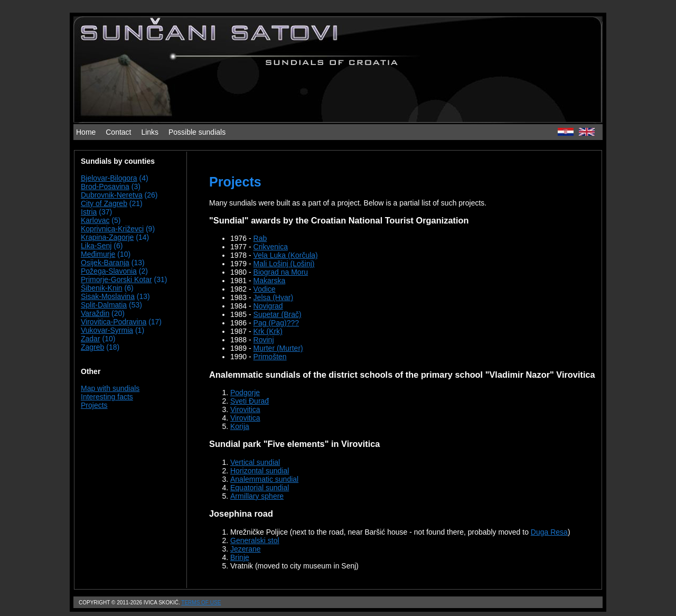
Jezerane (246, 549)
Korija (240, 426)
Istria (89, 212)
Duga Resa (549, 532)
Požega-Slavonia (109, 271)
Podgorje (245, 393)
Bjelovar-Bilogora (109, 178)
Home (86, 132)
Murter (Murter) (278, 348)
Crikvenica (271, 247)
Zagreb (92, 347)
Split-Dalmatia (104, 305)
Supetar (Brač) (278, 314)
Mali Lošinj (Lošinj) (284, 264)
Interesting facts (107, 397)
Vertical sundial (255, 462)
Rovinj (264, 340)
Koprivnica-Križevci (112, 229)
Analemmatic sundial (264, 479)
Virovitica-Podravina (114, 322)
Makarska (270, 281)
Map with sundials (110, 388)
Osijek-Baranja (105, 263)
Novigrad (268, 306)
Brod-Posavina (105, 186)
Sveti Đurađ (250, 401)
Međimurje (98, 254)
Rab (260, 238)
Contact (118, 132)
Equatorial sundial (260, 488)
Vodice (265, 289)
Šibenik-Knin (102, 288)
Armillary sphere (257, 496)
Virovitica (245, 409)
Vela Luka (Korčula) (286, 255)
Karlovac (95, 220)
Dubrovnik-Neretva (112, 195)
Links (150, 132)
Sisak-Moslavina (108, 296)
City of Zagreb (104, 203)
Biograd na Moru (281, 272)
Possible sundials (197, 132)
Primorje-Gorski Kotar (116, 279)
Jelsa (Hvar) (273, 297)
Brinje (240, 557)
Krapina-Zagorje (107, 237)
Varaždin (95, 313)
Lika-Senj (96, 246)
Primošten (270, 357)
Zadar (91, 339)
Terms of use (201, 603)
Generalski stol (255, 540)
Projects (94, 405)
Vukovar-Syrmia (107, 330)
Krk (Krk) (268, 331)
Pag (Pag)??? (276, 323)
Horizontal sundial (260, 471)
